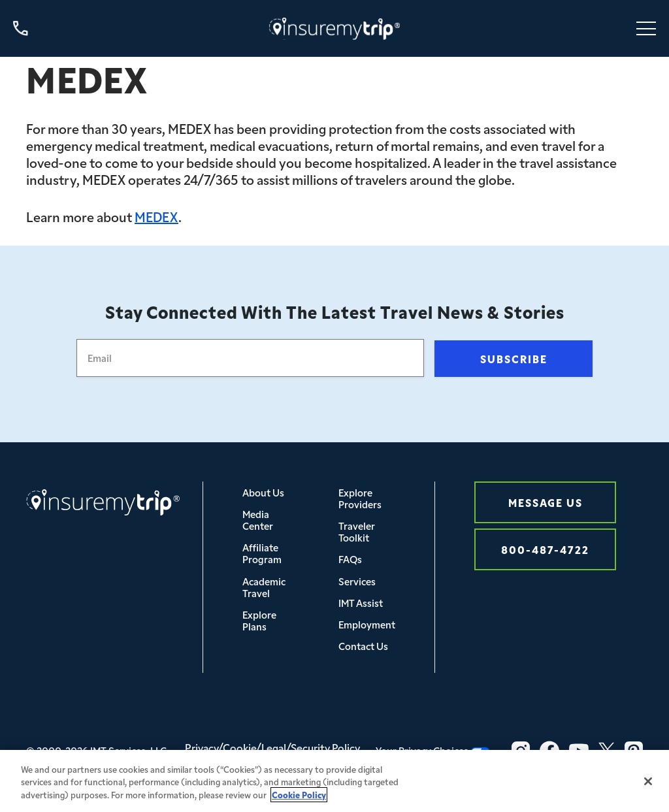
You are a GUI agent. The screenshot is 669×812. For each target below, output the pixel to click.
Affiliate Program (262, 553)
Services (357, 581)
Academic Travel (264, 587)
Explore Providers (360, 498)
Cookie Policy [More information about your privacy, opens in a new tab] (299, 799)
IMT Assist (361, 603)
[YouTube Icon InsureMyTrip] (579, 751)
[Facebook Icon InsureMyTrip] (549, 751)
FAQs (350, 559)
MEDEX (156, 216)
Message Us (546, 502)
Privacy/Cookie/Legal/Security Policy (272, 747)
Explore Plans (259, 620)
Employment (367, 624)
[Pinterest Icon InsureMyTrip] (634, 751)
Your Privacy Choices (433, 750)
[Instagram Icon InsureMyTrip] (521, 751)
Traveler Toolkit (357, 531)
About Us (263, 492)
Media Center (258, 520)
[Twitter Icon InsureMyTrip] (607, 751)
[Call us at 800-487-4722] (21, 28)
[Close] (648, 786)
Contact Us (363, 646)
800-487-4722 (545, 549)
